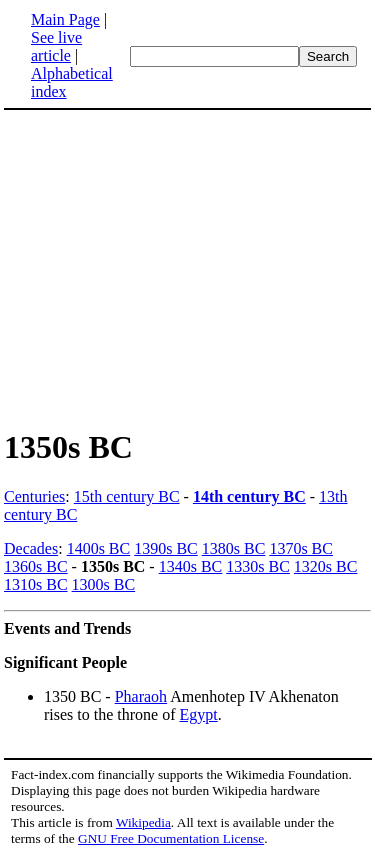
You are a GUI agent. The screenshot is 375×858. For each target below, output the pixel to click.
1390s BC (166, 548)
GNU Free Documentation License (171, 838)
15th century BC (127, 496)
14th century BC (249, 496)
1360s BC (36, 566)
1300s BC (104, 584)
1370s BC (301, 548)
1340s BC (191, 566)
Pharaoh (141, 696)
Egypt (199, 714)
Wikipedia (143, 822)
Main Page (65, 19)
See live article (56, 46)
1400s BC (99, 548)
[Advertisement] (172, 268)
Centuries (34, 496)
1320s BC (326, 566)
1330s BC (258, 566)
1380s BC (234, 548)
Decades (31, 548)
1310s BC (36, 584)
